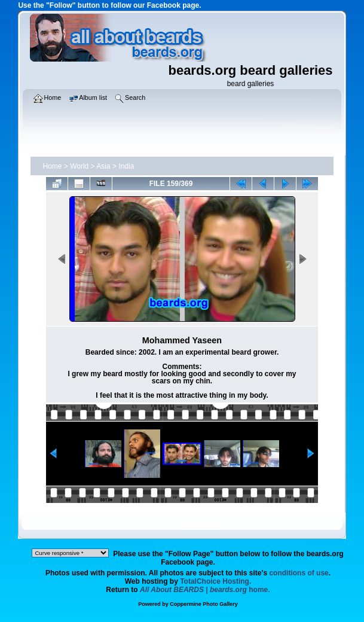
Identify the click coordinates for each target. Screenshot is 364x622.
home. (205, 590)
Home (52, 166)
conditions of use (299, 573)
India (126, 166)
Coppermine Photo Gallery (204, 604)
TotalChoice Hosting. (215, 581)
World (79, 166)
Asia (103, 166)
